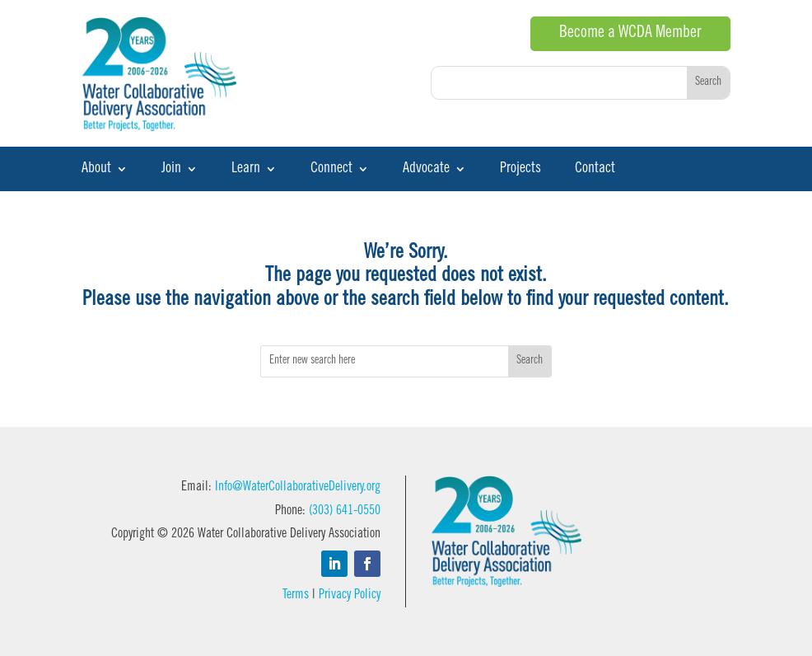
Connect (331, 170)
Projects (520, 170)
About (96, 170)
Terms (296, 595)
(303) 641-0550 (345, 511)
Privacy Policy (350, 595)
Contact (595, 170)
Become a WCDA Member (630, 34)
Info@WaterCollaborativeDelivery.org (298, 487)
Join (171, 170)
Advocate (426, 170)
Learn (246, 170)
